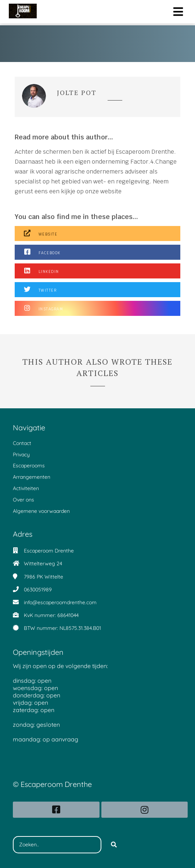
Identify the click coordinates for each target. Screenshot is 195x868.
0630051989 (38, 590)
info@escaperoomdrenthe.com (60, 602)
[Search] (114, 845)
